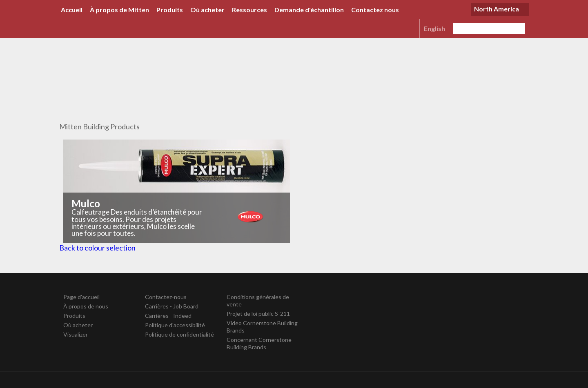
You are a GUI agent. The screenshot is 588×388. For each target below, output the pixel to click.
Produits (170, 10)
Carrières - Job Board (172, 306)
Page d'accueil (81, 297)
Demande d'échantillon (309, 10)
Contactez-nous (166, 297)
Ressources (249, 10)
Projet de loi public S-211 (258, 314)
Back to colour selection (97, 248)
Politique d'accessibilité (175, 325)
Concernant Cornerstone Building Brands (259, 343)
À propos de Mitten (119, 10)
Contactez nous (375, 10)
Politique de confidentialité (179, 334)
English (434, 28)
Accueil (72, 10)
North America (497, 9)
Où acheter (207, 10)
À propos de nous (86, 306)
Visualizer (76, 334)
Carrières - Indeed (168, 316)
